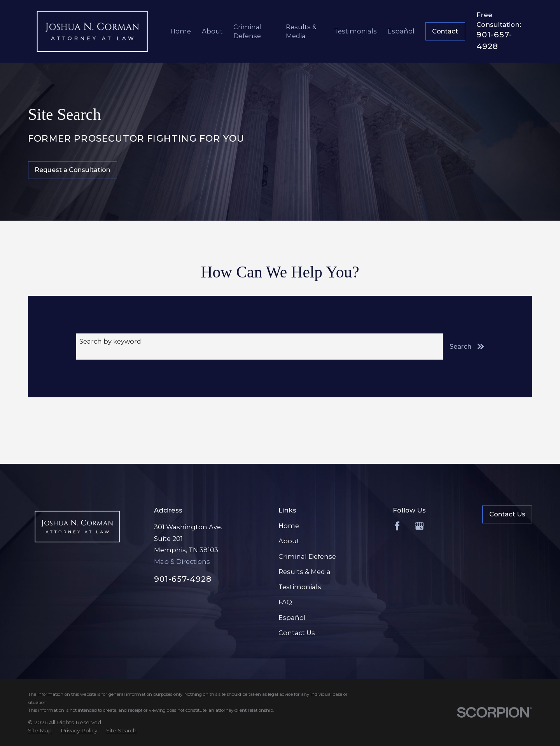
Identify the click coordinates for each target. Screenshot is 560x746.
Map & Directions (182, 562)
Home (289, 526)
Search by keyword (110, 341)
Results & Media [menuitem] (301, 31)
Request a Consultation (72, 170)
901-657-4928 (183, 579)
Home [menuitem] (181, 31)
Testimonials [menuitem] (355, 31)
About (289, 541)
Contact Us (297, 633)
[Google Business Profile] (419, 526)
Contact (445, 31)
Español (292, 618)
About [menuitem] (212, 31)
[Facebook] (397, 526)
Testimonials (300, 587)
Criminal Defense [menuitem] (248, 31)
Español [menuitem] (401, 31)
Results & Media (304, 572)
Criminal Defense (307, 556)
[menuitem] (40, 731)
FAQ (285, 602)
